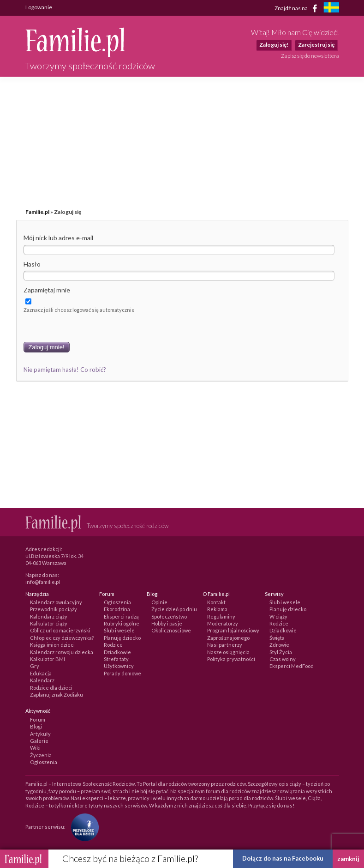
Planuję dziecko (122, 638)
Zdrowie (279, 645)
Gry (35, 666)
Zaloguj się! (274, 45)
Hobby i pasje (167, 623)
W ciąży (278, 616)
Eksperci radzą (121, 616)
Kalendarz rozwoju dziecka (62, 652)
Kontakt (216, 602)
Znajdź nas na (297, 8)
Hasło (32, 264)
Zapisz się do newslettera (310, 56)
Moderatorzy (223, 623)
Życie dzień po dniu (174, 609)
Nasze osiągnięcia (228, 652)
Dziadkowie (117, 652)
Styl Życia (281, 652)
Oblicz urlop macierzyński (60, 630)
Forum (38, 719)
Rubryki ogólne (122, 623)
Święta (277, 638)
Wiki (35, 748)
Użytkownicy (119, 666)
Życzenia (41, 755)
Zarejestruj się (316, 45)
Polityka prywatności (231, 659)
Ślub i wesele (119, 630)
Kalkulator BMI (48, 659)
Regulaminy (221, 616)
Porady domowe (122, 673)
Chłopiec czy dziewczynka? (62, 638)
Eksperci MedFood (292, 666)
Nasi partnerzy (225, 645)
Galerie (39, 741)
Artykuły (40, 734)
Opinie (159, 602)
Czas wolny (283, 659)
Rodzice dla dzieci (51, 688)
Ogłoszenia (117, 602)
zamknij (348, 859)
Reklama (217, 609)
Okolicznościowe (171, 630)
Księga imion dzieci (52, 645)
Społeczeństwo (169, 616)
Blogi (36, 726)
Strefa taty (116, 659)
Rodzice (113, 645)
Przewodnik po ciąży (54, 609)
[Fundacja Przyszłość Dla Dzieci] (83, 827)
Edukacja (41, 673)
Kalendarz (42, 680)
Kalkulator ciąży (49, 623)
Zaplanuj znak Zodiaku (57, 695)
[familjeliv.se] (331, 9)
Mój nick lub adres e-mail (58, 238)
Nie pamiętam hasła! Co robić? (65, 370)
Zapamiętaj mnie (47, 290)
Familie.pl (37, 212)
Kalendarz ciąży (49, 616)
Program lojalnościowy (233, 630)
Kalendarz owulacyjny (56, 602)
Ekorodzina (117, 609)
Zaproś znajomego (228, 638)
